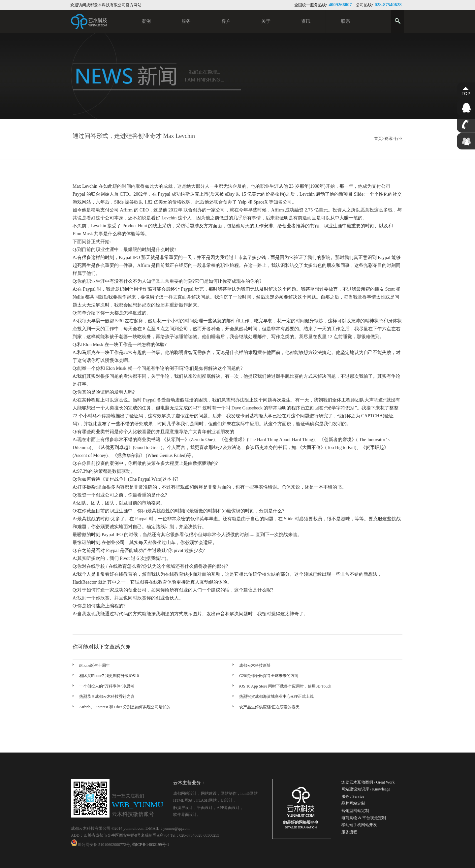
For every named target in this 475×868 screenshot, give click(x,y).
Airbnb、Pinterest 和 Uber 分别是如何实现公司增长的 (125, 707)
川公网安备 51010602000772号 (100, 845)
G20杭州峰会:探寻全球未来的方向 (269, 676)
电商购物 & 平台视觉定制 (364, 818)
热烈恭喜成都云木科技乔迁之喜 (107, 696)
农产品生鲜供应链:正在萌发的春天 (269, 707)
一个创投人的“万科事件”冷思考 (107, 686)
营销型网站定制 (355, 811)
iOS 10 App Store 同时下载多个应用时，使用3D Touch (285, 686)
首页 (378, 139)
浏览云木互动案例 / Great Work (368, 782)
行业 (398, 139)
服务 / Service (353, 796)
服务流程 (349, 832)
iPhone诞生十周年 (95, 665)
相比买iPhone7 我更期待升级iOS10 (109, 676)
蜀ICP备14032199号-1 (151, 845)
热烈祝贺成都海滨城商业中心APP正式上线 (276, 696)
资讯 (388, 139)
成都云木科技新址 (255, 665)
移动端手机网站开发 (359, 825)
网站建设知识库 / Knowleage (366, 789)
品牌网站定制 (353, 803)
